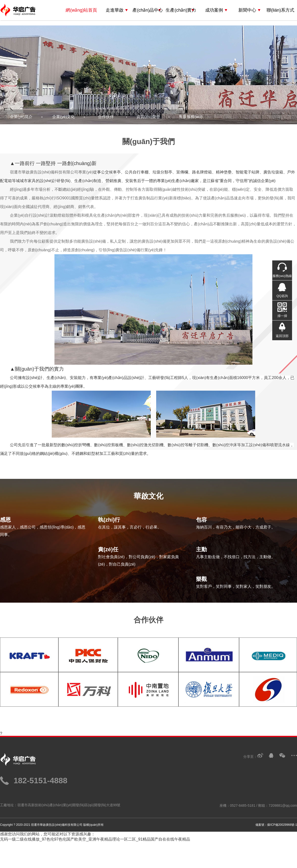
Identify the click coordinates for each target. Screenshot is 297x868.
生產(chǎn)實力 (181, 10)
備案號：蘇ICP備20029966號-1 (276, 825)
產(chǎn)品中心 (148, 10)
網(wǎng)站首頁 (81, 10)
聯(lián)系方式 (280, 10)
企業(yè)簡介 (21, 117)
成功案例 (214, 10)
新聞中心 (247, 10)
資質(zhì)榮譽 (148, 117)
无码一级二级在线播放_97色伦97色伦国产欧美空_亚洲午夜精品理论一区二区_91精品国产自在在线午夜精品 (95, 839)
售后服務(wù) (190, 117)
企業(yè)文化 (64, 117)
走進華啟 (115, 10)
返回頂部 (282, 336)
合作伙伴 (106, 117)
